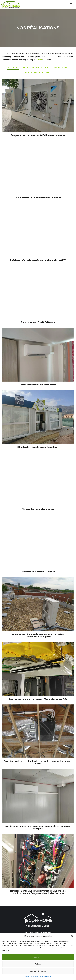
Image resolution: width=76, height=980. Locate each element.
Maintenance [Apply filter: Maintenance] (62, 68)
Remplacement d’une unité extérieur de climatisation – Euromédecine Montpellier (38, 635)
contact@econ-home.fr (38, 926)
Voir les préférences (38, 971)
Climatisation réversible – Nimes (38, 509)
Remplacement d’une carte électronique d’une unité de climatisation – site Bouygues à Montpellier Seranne (38, 892)
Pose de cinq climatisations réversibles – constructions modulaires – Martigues (38, 827)
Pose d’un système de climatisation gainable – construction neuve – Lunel (38, 762)
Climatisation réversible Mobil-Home (38, 385)
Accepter (38, 957)
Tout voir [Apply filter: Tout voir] (13, 68)
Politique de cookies (32, 976)
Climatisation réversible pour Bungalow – (38, 447)
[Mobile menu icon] (71, 4)
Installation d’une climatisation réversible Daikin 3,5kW (38, 260)
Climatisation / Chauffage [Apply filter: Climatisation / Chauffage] (36, 68)
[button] (72, 936)
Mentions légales (45, 976)
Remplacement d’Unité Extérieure (38, 322)
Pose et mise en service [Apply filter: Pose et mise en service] (38, 73)
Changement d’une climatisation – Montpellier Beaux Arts (38, 699)
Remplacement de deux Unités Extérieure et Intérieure (38, 135)
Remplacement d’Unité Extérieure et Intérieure (38, 198)
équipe (39, 60)
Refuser (38, 964)
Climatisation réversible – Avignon (38, 572)
